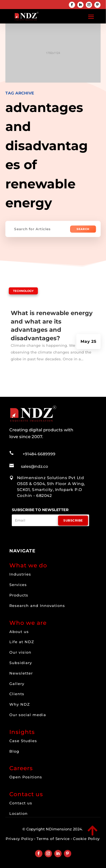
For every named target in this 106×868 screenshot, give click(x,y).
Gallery (17, 684)
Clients (17, 694)
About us (19, 632)
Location (19, 813)
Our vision (20, 652)
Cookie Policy (86, 839)
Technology (23, 291)
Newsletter (21, 673)
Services (18, 585)
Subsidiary (21, 663)
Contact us (21, 803)
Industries (20, 574)
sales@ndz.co (34, 466)
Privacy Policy (19, 839)
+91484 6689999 (39, 454)
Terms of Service (53, 839)
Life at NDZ (22, 642)
